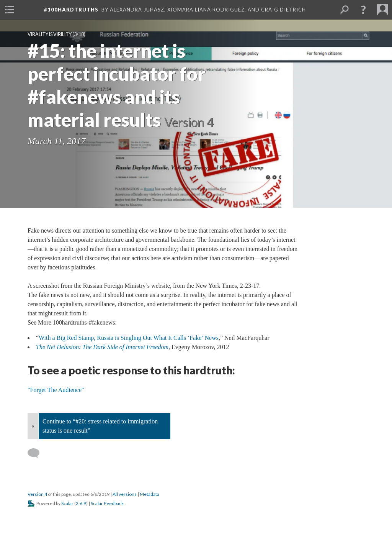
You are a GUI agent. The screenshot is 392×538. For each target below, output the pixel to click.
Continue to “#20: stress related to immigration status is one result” (100, 426)
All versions (125, 494)
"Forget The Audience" (56, 390)
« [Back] (33, 426)
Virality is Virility (50, 34)
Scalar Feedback (107, 503)
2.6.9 (81, 503)
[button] (363, 10)
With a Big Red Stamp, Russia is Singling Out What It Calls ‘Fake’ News (129, 338)
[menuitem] (10, 10)
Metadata (149, 494)
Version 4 (37, 494)
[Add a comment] (37, 453)
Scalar (67, 503)
